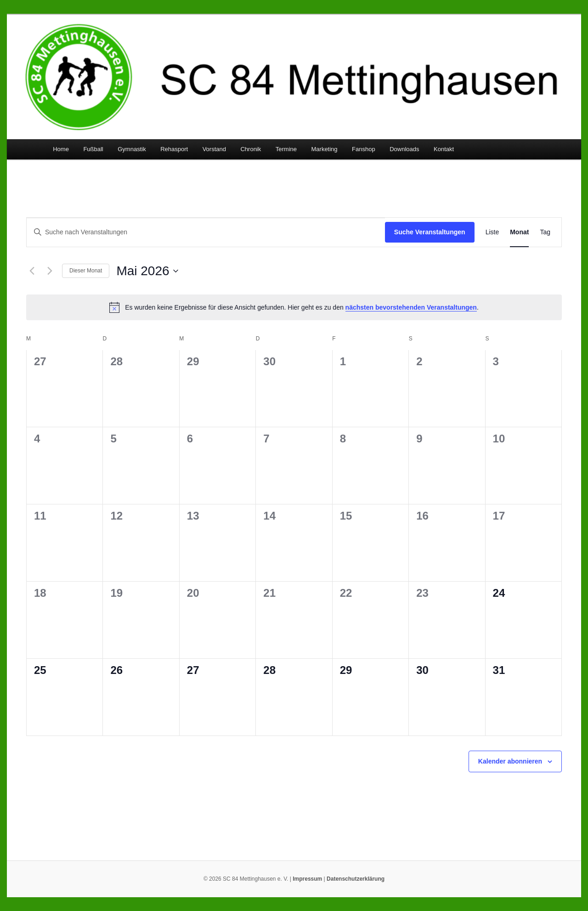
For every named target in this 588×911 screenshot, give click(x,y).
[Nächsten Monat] (50, 271)
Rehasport (174, 149)
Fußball (93, 149)
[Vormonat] (32, 271)
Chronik (251, 149)
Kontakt (444, 149)
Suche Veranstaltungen (430, 232)
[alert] (294, 307)
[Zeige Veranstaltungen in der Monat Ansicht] (519, 232)
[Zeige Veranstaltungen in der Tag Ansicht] (545, 232)
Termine (286, 149)
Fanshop (364, 149)
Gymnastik (132, 149)
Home (61, 149)
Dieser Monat (86, 271)
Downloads (404, 149)
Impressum (307, 879)
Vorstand (214, 149)
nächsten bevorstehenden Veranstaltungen (411, 307)
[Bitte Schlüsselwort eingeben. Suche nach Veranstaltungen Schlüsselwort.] (206, 232)
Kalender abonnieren (510, 761)
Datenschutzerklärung (356, 879)
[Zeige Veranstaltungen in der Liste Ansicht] (492, 232)
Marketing (325, 149)
